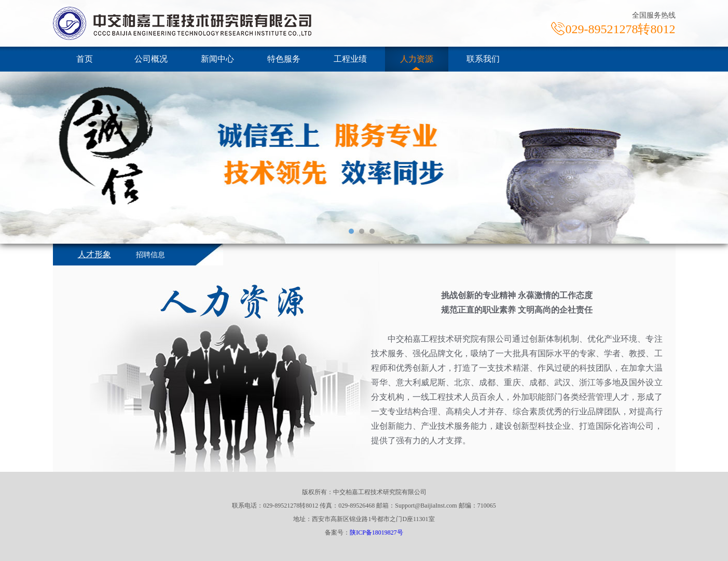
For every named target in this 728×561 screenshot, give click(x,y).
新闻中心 (217, 59)
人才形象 (94, 254)
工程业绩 (350, 59)
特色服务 (284, 59)
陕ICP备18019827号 (376, 532)
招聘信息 (150, 255)
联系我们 (483, 59)
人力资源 (417, 59)
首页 (85, 59)
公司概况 (151, 59)
